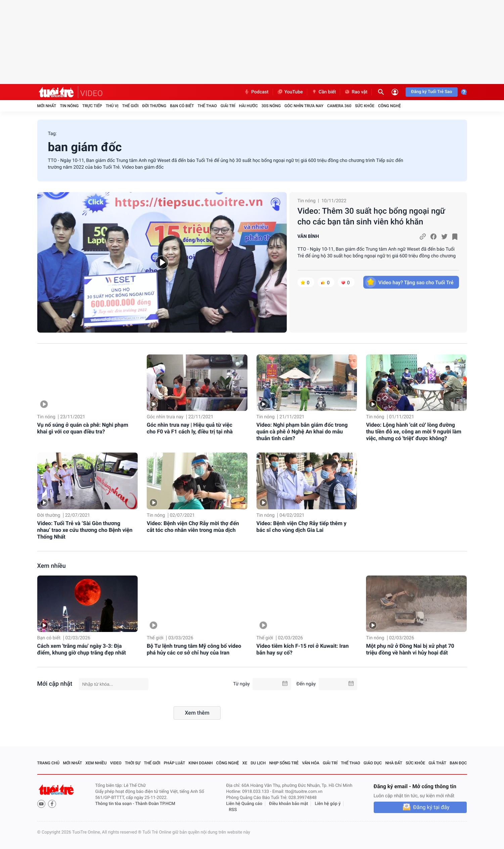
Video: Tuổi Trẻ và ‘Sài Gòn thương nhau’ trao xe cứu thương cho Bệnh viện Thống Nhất (85, 530)
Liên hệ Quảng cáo (244, 804)
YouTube (290, 92)
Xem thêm (197, 713)
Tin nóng (69, 106)
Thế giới (130, 106)
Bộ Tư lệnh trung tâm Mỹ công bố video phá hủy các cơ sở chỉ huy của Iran (194, 649)
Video (116, 763)
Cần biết (324, 92)
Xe (245, 763)
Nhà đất (394, 763)
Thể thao (207, 106)
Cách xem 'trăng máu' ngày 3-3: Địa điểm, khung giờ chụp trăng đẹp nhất (82, 649)
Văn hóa (311, 763)
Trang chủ (49, 763)
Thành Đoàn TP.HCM (155, 804)
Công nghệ (390, 106)
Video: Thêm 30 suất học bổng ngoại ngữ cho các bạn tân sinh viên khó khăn (371, 216)
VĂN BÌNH (308, 237)
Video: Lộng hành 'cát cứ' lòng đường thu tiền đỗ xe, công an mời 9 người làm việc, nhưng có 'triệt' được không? (414, 432)
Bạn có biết (182, 106)
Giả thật (437, 763)
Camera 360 (339, 106)
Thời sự (133, 763)
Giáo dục (373, 763)
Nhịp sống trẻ (284, 763)
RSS (233, 810)
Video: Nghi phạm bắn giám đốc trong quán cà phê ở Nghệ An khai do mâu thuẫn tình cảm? (302, 432)
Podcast (256, 92)
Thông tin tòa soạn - (115, 804)
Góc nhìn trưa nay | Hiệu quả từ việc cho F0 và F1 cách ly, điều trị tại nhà (190, 428)
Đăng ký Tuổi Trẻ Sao (431, 92)
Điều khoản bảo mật (288, 804)
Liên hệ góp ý (328, 804)
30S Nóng (271, 106)
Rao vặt (356, 92)
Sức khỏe (365, 106)
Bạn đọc (458, 763)
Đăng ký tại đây (431, 807)
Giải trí (228, 106)
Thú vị (112, 106)
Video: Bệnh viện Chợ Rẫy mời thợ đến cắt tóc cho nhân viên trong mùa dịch (193, 527)
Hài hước (248, 106)
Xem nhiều (52, 566)
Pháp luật (175, 763)
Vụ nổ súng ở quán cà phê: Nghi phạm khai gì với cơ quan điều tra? (83, 428)
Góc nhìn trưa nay (304, 106)
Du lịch (258, 763)
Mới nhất (47, 106)
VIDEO (92, 93)
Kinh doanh (200, 763)
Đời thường (154, 106)
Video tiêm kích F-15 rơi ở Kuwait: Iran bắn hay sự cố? (303, 649)
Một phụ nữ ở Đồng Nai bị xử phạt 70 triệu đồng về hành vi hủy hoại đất (410, 649)
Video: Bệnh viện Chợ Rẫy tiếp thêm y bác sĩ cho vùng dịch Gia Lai (302, 527)
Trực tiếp (92, 106)
